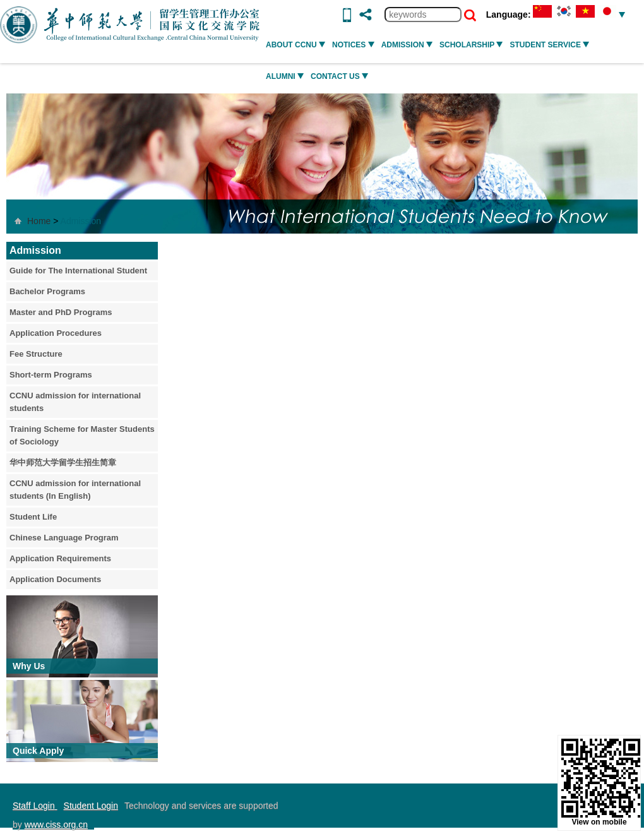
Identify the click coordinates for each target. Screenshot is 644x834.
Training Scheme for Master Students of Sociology (82, 435)
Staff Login (35, 806)
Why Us (29, 666)
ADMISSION (407, 45)
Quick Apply (38, 751)
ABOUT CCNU (295, 45)
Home (39, 221)
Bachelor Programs (47, 291)
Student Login (91, 806)
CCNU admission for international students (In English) (75, 490)
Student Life (33, 517)
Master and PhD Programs (61, 312)
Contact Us (339, 76)
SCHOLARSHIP (471, 45)
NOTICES (353, 45)
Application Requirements (60, 558)
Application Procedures (56, 333)
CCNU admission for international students (75, 402)
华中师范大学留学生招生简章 (63, 462)
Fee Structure (36, 354)
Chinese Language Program (64, 538)
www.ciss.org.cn (56, 825)
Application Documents (55, 579)
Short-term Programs (51, 375)
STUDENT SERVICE (549, 45)
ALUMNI (285, 76)
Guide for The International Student (78, 271)
